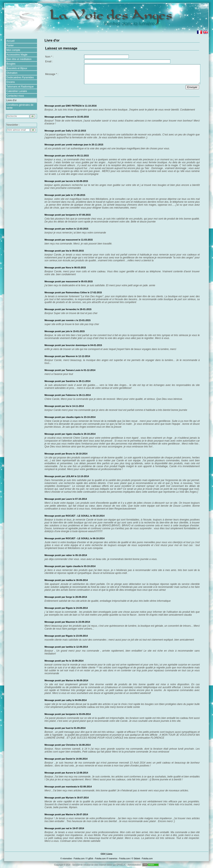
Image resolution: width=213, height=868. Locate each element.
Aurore (69, 773)
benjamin (71, 215)
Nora (68, 268)
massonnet (72, 240)
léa (67, 251)
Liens (110, 854)
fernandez (71, 309)
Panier (10, 45)
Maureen (70, 622)
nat (67, 828)
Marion (69, 680)
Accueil (11, 41)
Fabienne (71, 395)
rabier (69, 555)
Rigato (69, 608)
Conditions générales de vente (20, 106)
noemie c (71, 320)
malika (69, 580)
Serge (69, 597)
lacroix (69, 181)
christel (70, 156)
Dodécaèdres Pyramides (20, 77)
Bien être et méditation (19, 59)
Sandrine (71, 381)
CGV (103, 854)
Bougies (11, 64)
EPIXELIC (121, 865)
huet (68, 728)
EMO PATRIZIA (74, 106)
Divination (12, 73)
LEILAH (70, 476)
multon (70, 229)
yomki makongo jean (77, 145)
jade (68, 195)
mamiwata (71, 787)
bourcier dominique (76, 345)
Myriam (70, 798)
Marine (70, 814)
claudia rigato (73, 417)
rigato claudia (73, 434)
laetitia (69, 647)
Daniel (69, 759)
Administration (134, 865)
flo (67, 661)
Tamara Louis (73, 370)
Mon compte (13, 50)
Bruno (69, 454)
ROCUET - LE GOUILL (78, 516)
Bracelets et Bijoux (17, 68)
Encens (11, 82)
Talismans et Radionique (20, 87)
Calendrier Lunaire (17, 91)
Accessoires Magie (17, 55)
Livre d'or (12, 100)
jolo (68, 331)
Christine (71, 745)
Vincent (70, 117)
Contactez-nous (15, 96)
